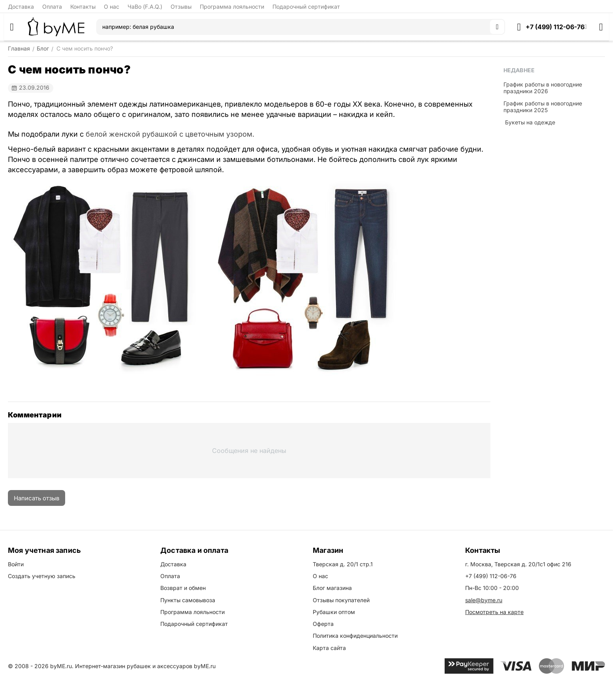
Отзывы (181, 7)
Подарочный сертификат (306, 7)
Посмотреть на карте (494, 612)
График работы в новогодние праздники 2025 (543, 107)
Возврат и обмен (183, 588)
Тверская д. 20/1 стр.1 (343, 564)
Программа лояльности (232, 7)
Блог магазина (332, 588)
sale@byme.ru (484, 600)
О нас (112, 7)
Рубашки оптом (334, 612)
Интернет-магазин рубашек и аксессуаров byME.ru (145, 666)
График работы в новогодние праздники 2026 (543, 88)
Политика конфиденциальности (355, 636)
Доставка (21, 7)
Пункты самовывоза (188, 600)
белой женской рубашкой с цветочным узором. (170, 134)
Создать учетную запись (42, 576)
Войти (16, 564)
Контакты (83, 7)
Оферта (323, 624)
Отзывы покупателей (341, 600)
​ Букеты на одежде (529, 122)
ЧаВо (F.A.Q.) (145, 7)
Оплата (52, 7)
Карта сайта (329, 648)
